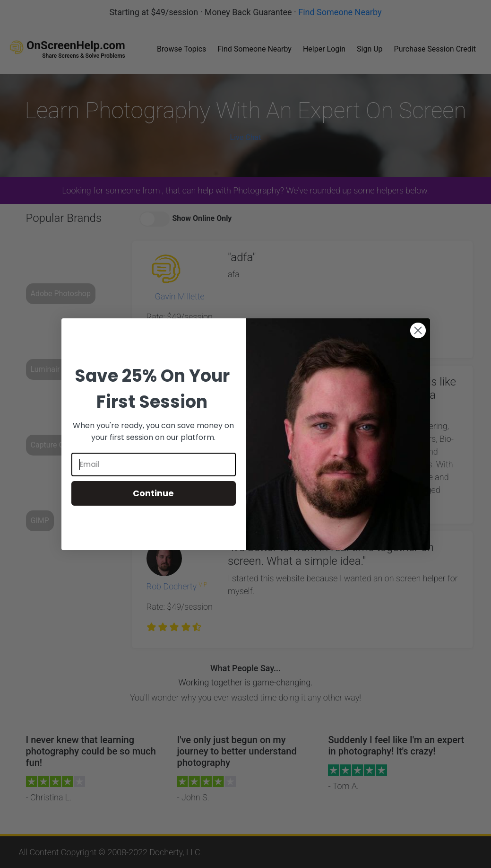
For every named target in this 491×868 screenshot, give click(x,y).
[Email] (154, 465)
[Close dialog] (418, 330)
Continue (153, 493)
